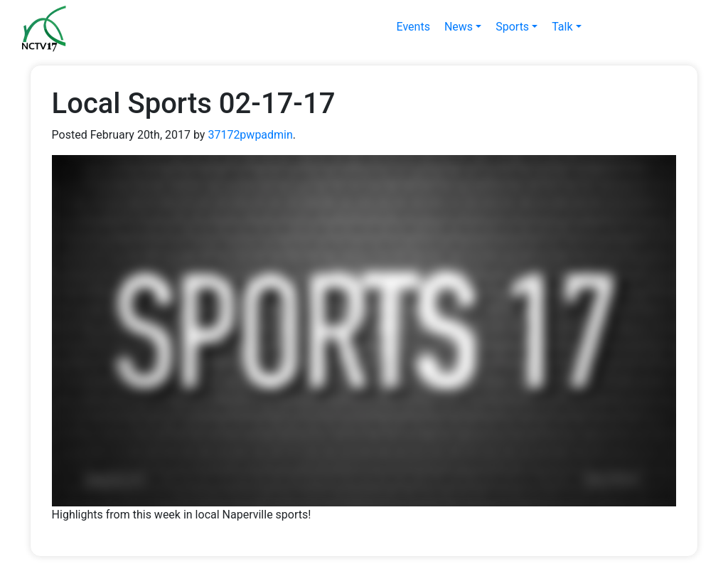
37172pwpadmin (250, 135)
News (459, 27)
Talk (562, 27)
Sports (512, 27)
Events (413, 27)
